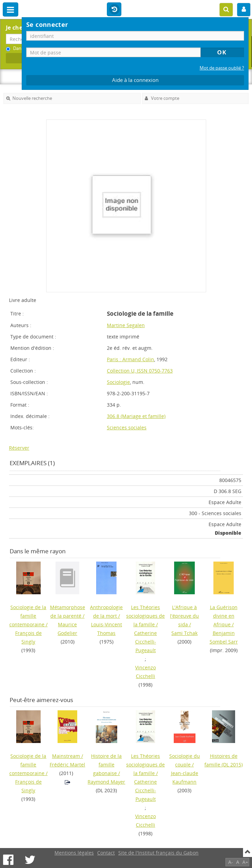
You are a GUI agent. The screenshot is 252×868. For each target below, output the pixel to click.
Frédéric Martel (67, 765)
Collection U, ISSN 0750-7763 (140, 371)
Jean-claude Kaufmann (185, 777)
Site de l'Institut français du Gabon (158, 853)
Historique (114, 10)
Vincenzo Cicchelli (145, 672)
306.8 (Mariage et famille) (136, 416)
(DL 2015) (224, 760)
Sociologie (118, 382)
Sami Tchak (184, 633)
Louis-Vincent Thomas (107, 629)
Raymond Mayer (106, 782)
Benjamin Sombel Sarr (224, 637)
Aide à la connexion (135, 80)
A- (231, 862)
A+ (245, 862)
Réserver (19, 448)
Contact (106, 853)
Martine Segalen (126, 325)
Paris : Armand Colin (130, 359)
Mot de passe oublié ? (222, 68)
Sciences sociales (127, 427)
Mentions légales (74, 853)
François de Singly (28, 637)
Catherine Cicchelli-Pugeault (145, 642)
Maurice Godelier (67, 629)
